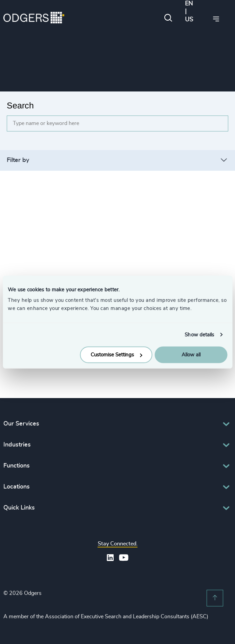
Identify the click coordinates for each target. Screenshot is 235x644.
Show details (199, 335)
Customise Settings (116, 355)
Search (20, 105)
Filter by (18, 160)
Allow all (191, 355)
